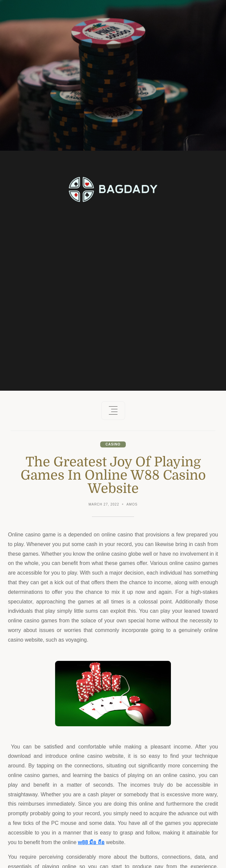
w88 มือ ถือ (91, 842)
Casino (113, 444)
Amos (132, 504)
